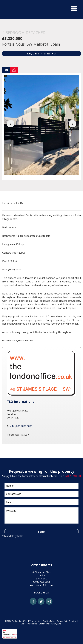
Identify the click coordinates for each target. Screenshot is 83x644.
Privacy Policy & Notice (67, 621)
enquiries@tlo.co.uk (42, 585)
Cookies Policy (49, 621)
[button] (11, 124)
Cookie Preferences (29, 624)
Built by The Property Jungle (51, 624)
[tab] (6, 70)
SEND (42, 532)
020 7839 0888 (73, 476)
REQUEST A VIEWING (41, 54)
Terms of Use (35, 621)
